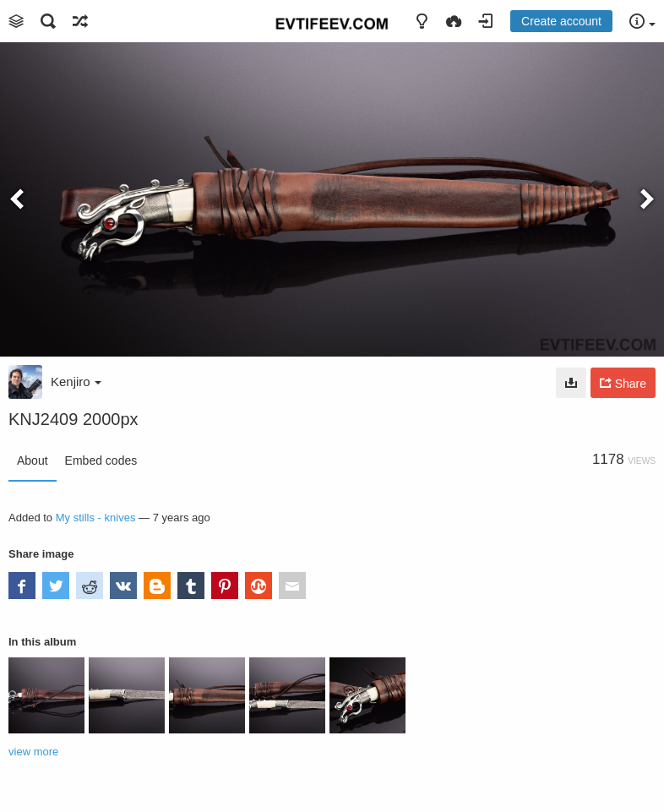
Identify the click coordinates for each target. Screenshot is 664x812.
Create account (561, 21)
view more (33, 752)
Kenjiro (76, 381)
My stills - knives (96, 518)
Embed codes (101, 460)
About (33, 460)
